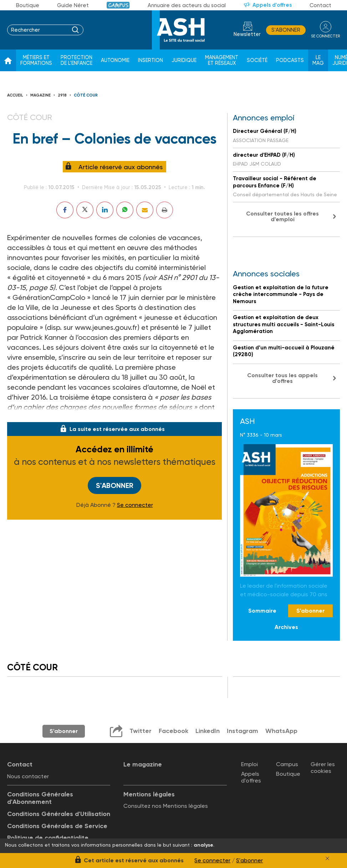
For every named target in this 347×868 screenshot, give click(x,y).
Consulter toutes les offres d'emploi (282, 216)
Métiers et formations (36, 60)
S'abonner (286, 30)
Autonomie (115, 60)
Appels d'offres (272, 5)
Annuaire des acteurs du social (187, 5)
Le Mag (318, 60)
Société (257, 60)
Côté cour (86, 95)
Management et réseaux (222, 60)
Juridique (184, 60)
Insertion (150, 60)
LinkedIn (208, 731)
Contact (320, 5)
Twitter (141, 731)
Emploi (249, 764)
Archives (286, 627)
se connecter (325, 36)
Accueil (15, 95)
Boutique (28, 5)
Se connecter (135, 505)
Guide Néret (73, 5)
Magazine (40, 95)
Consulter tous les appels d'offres (282, 378)
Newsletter (247, 34)
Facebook (173, 731)
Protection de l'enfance (76, 60)
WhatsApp (281, 731)
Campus (118, 5)
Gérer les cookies (323, 768)
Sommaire (262, 611)
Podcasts (290, 60)
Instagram (243, 731)
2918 (62, 95)
